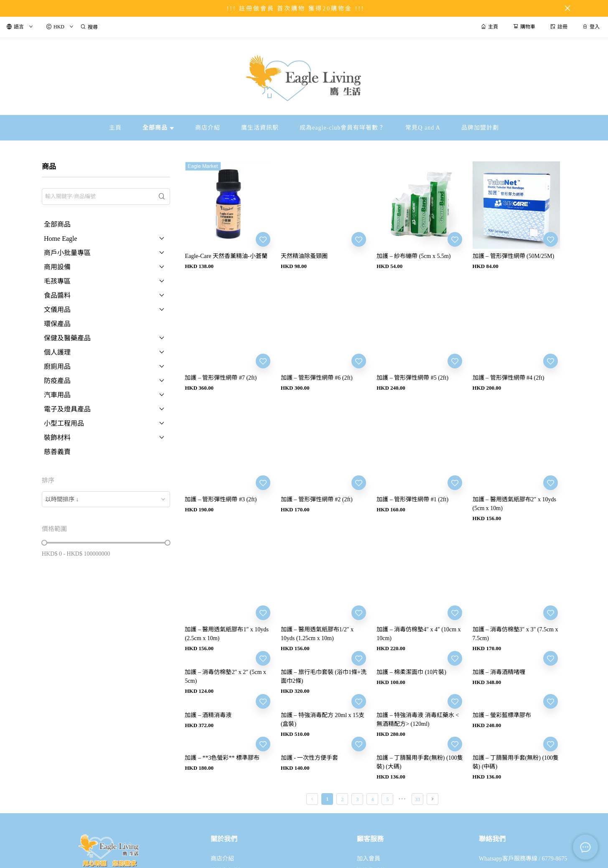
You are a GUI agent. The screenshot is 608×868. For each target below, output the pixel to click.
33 (417, 799)
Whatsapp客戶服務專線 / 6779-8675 (523, 859)
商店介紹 (222, 859)
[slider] (44, 543)
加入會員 (369, 859)
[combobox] (106, 499)
